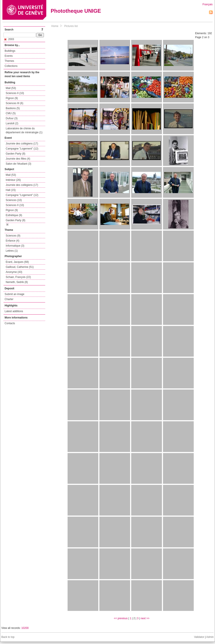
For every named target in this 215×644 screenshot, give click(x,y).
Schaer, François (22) (18, 277)
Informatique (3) (15, 246)
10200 (25, 628)
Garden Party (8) (15, 154)
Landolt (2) (12, 123)
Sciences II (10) (15, 93)
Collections (11, 66)
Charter (9, 299)
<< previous (121, 618)
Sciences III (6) (14, 103)
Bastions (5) (13, 108)
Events (9, 56)
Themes (9, 61)
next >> (145, 618)
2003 (9, 39)
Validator (199, 637)
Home (55, 26)
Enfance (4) (13, 241)
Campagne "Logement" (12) (22, 149)
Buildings (10, 51)
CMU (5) (11, 113)
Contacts (10, 323)
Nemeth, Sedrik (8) (17, 282)
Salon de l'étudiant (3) (18, 164)
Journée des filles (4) (18, 159)
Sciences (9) (13, 236)
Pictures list (71, 26)
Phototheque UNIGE (76, 11)
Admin (210, 637)
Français (208, 4)
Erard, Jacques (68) (17, 262)
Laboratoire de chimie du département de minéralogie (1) (24, 130)
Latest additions (14, 311)
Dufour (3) (12, 118)
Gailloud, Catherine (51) (20, 267)
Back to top (8, 637)
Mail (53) (11, 88)
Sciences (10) (14, 200)
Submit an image (14, 294)
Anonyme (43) (14, 272)
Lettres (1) (12, 251)
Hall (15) (11, 190)
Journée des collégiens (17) (22, 144)
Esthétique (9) (14, 215)
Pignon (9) (12, 98)
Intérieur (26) (13, 180)
